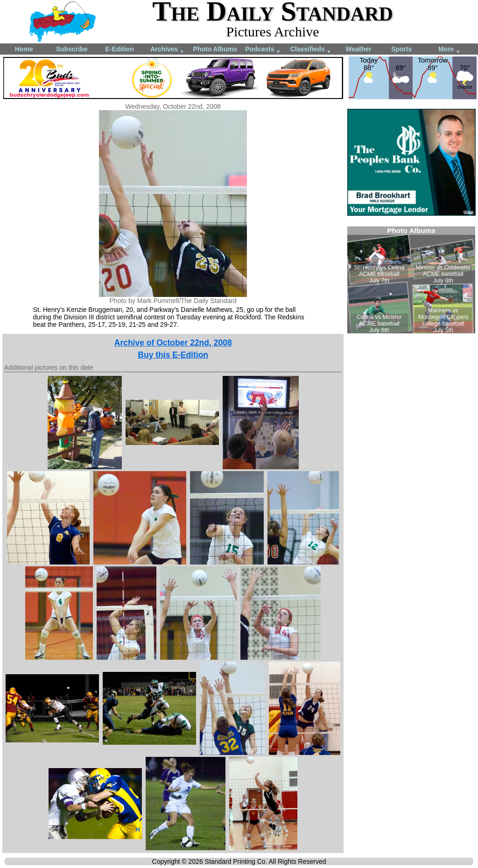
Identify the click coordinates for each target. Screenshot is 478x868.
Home (24, 49)
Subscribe (72, 49)
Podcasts (263, 50)
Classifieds (311, 50)
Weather (358, 49)
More (449, 50)
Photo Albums (215, 49)
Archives (167, 50)
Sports (401, 49)
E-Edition (119, 49)
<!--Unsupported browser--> (411, 280)
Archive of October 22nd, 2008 (173, 343)
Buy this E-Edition (173, 355)
